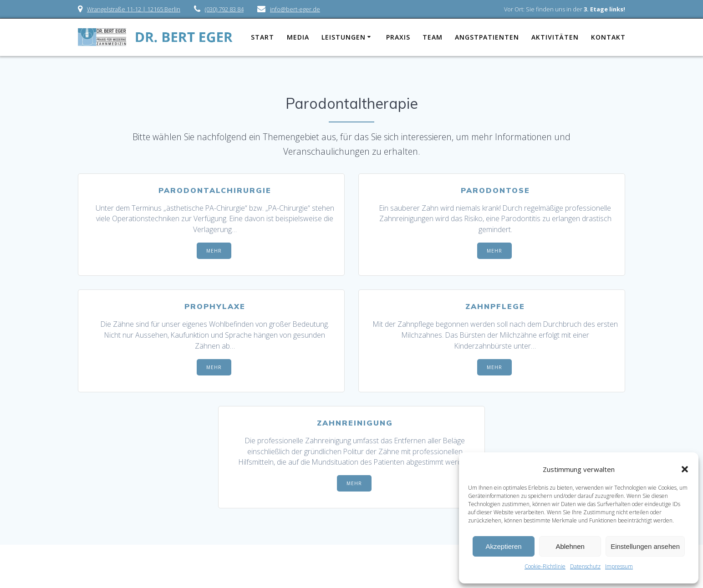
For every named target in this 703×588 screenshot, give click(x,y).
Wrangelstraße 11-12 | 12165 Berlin (134, 9)
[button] (685, 469)
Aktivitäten (555, 37)
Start (262, 37)
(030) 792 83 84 (224, 9)
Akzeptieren (503, 546)
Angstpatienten (487, 37)
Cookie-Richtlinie (545, 566)
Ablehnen (570, 546)
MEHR (214, 251)
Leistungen (344, 37)
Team (433, 37)
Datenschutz (585, 566)
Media (298, 37)
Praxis (398, 37)
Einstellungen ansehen (645, 546)
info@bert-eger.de (295, 9)
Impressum (619, 566)
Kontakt (608, 37)
